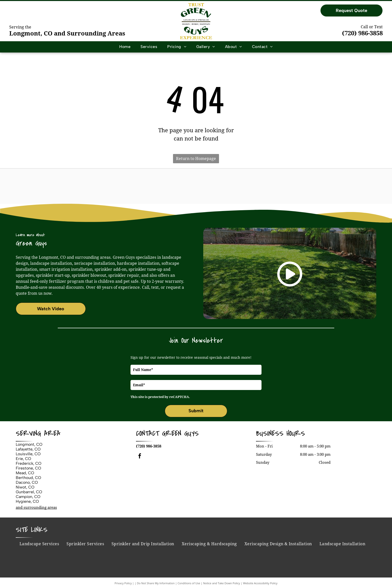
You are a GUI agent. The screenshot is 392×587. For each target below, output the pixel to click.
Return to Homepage (196, 159)
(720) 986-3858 (362, 33)
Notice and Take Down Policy (222, 583)
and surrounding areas (36, 507)
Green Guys (180, 433)
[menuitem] (125, 47)
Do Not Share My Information (156, 583)
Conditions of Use (189, 583)
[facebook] (140, 457)
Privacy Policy (123, 583)
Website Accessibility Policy (260, 583)
